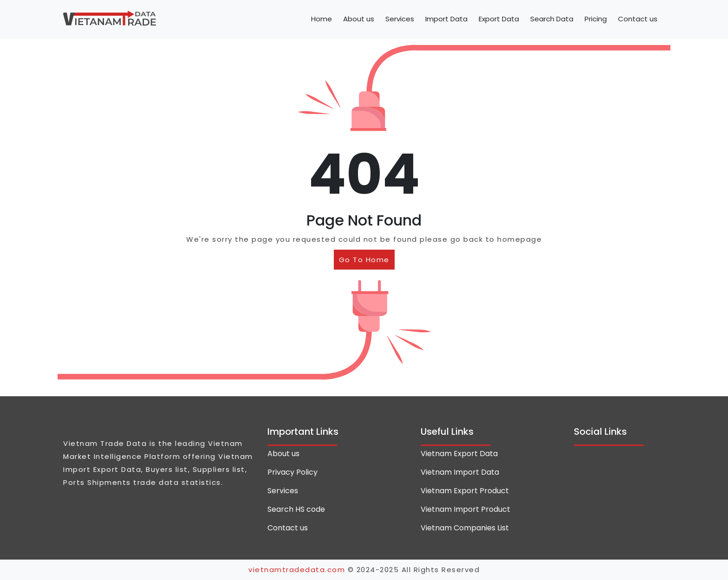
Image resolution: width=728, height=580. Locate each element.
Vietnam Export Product (465, 491)
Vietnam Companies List (465, 528)
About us (359, 19)
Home (322, 19)
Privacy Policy (292, 472)
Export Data (499, 19)
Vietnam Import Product (465, 509)
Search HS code (296, 509)
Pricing (596, 19)
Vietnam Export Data (459, 454)
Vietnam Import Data (460, 472)
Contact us (638, 19)
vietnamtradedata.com (297, 570)
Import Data (446, 19)
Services (400, 19)
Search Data (552, 19)
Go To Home (364, 260)
